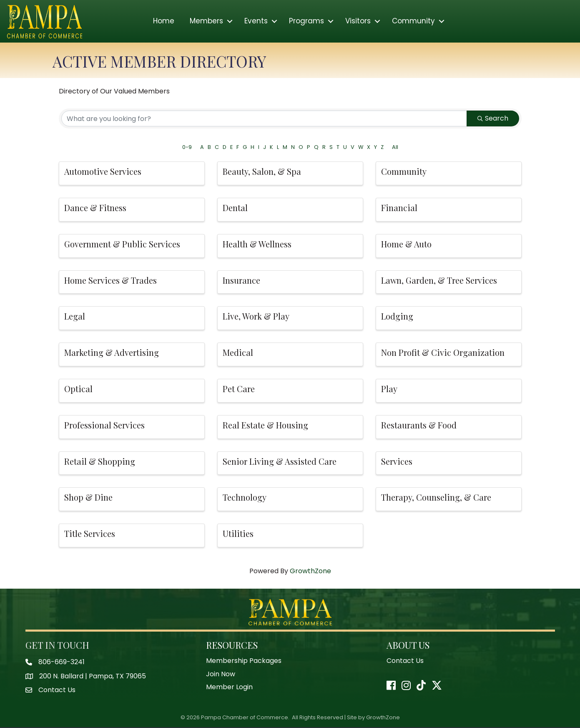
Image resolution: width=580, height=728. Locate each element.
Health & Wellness (257, 244)
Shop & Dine (88, 498)
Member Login (229, 687)
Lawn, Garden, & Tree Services (439, 281)
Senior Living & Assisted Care (280, 462)
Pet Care (239, 389)
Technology (245, 498)
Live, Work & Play (256, 317)
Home (164, 22)
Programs (306, 22)
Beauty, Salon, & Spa (262, 172)
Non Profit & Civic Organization (443, 353)
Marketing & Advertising (112, 353)
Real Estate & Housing (265, 425)
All (395, 147)
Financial (399, 208)
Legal (75, 317)
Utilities (238, 534)
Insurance (241, 281)
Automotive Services (103, 172)
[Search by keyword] (264, 119)
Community (413, 22)
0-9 (187, 147)
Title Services (90, 534)
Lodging (397, 317)
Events (256, 22)
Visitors (358, 22)
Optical (78, 389)
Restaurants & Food (419, 425)
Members (206, 22)
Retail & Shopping (100, 462)
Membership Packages (244, 661)
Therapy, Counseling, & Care (436, 498)
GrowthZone (310, 571)
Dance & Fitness (95, 208)
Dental (235, 208)
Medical (238, 353)
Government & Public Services (122, 244)
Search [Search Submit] (493, 119)
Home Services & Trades (110, 281)
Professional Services (104, 425)
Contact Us (405, 661)
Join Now (221, 674)
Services (397, 462)
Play (389, 389)
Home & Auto (406, 244)
